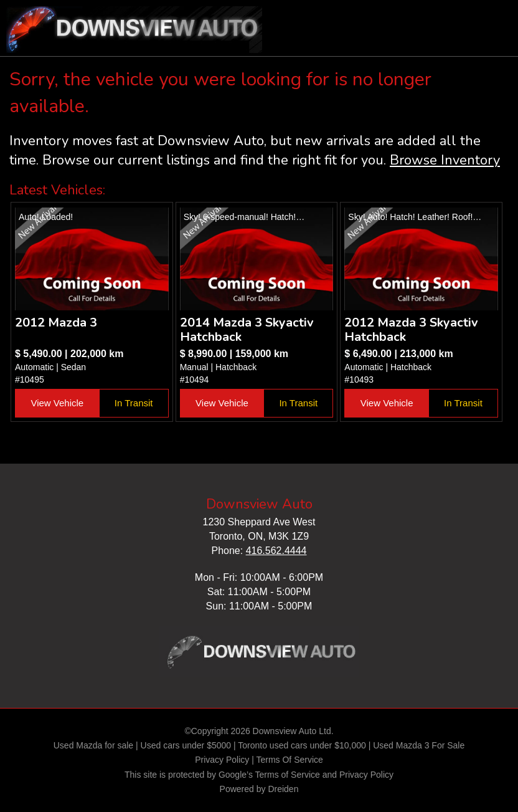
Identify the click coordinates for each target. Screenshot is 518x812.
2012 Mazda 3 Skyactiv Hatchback (411, 330)
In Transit (134, 403)
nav (496, 19)
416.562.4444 (276, 551)
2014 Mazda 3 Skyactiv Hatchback (247, 330)
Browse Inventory (445, 160)
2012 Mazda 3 (56, 322)
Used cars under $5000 (186, 745)
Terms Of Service (289, 760)
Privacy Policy (222, 760)
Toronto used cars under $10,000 (302, 745)
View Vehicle (57, 403)
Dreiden (283, 789)
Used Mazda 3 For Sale (419, 745)
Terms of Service (288, 775)
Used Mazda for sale (93, 745)
